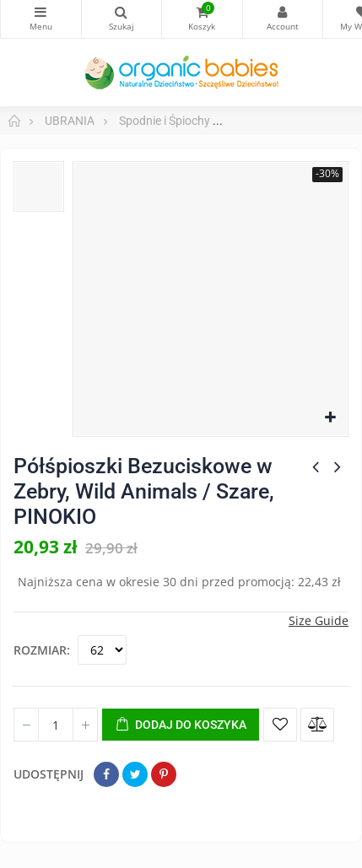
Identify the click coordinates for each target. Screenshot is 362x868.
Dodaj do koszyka (181, 725)
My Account (283, 12)
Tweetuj (135, 774)
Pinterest (164, 774)
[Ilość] (56, 725)
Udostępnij (106, 774)
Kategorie (41, 12)
